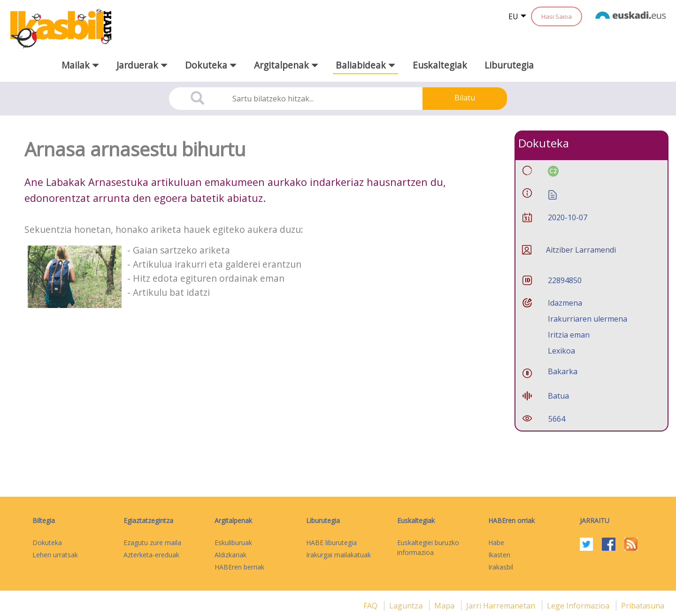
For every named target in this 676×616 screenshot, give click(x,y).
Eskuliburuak (233, 543)
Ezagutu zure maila (152, 543)
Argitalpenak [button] (286, 65)
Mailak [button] (80, 65)
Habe (496, 543)
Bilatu (465, 98)
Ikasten (499, 555)
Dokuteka (47, 543)
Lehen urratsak (55, 555)
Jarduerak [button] (142, 65)
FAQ (371, 606)
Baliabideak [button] (365, 65)
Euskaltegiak (440, 65)
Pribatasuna (643, 606)
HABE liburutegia (331, 543)
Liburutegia (509, 65)
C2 (553, 171)
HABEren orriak (511, 520)
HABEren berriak (239, 567)
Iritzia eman (569, 335)
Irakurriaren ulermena (588, 319)
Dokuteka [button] (211, 65)
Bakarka (563, 371)
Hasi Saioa (557, 16)
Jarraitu (595, 520)
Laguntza (407, 606)
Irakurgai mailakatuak (338, 555)
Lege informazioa (579, 606)
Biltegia (44, 520)
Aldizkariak (230, 555)
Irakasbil (501, 567)
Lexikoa (561, 351)
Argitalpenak (233, 520)
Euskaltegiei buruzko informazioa (428, 547)
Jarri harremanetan (502, 606)
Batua (558, 396)
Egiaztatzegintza (148, 520)
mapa (445, 606)
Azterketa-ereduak (151, 555)
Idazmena (565, 303)
